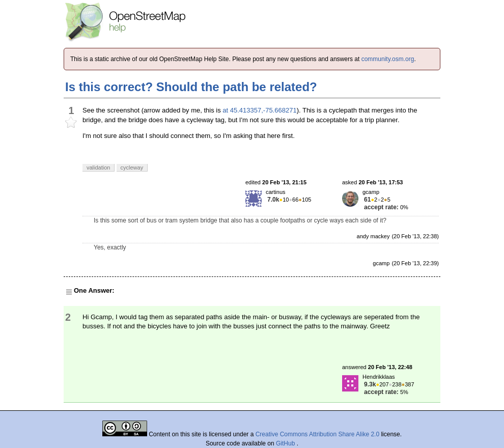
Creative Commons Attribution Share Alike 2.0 (317, 434)
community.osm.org (388, 59)
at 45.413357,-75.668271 (259, 110)
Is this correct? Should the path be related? (191, 87)
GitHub (286, 443)
